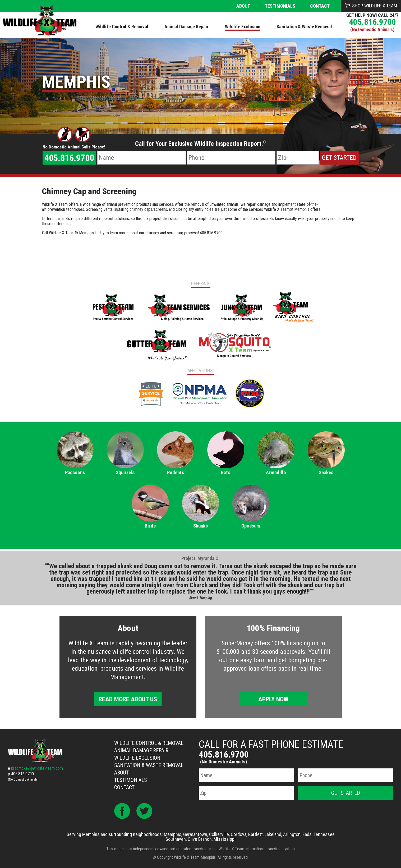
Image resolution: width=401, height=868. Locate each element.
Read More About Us (128, 699)
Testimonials (280, 6)
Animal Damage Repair (141, 750)
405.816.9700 (372, 22)
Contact (320, 6)
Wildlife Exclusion (137, 758)
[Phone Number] (231, 158)
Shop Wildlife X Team (375, 6)
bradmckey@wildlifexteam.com (37, 768)
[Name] (142, 158)
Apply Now (273, 699)
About (243, 6)
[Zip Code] (298, 158)
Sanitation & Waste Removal (149, 765)
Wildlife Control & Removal (149, 743)
